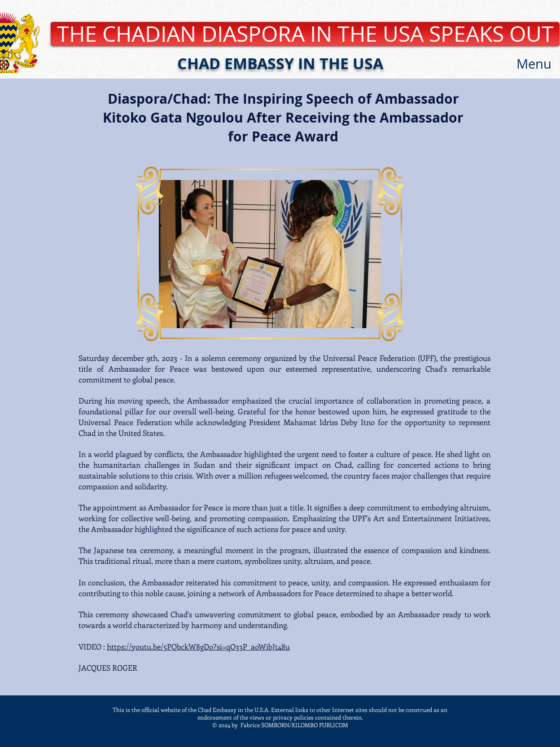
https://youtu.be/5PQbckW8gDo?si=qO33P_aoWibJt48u (198, 646)
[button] (534, 64)
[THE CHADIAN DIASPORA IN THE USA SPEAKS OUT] (305, 34)
